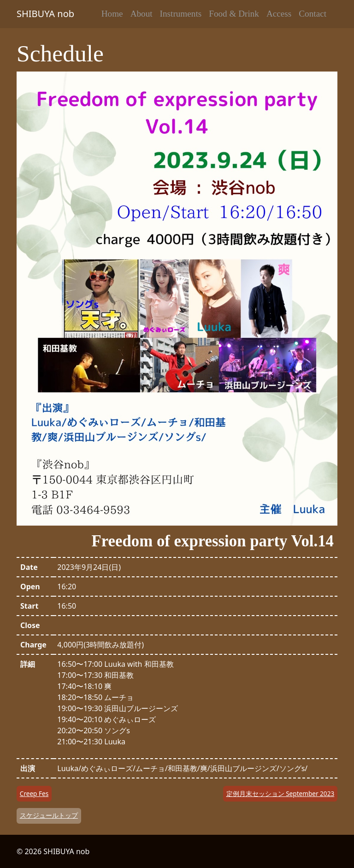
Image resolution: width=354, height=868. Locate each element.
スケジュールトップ (49, 815)
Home (112, 14)
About (142, 14)
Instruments (181, 14)
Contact (313, 14)
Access (279, 14)
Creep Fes (34, 793)
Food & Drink (234, 14)
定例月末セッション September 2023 (280, 793)
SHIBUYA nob (45, 14)
